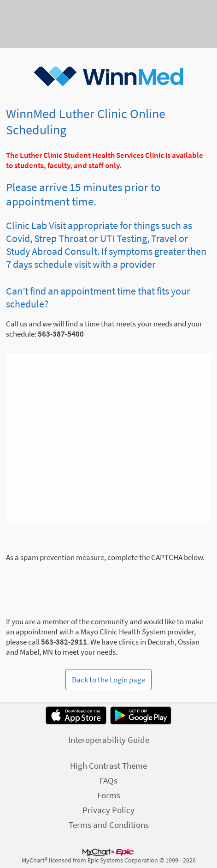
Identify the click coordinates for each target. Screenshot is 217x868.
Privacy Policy (108, 810)
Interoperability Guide (109, 740)
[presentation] (76, 580)
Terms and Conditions (109, 825)
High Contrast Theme (108, 766)
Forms (109, 795)
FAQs (108, 780)
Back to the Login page (108, 680)
